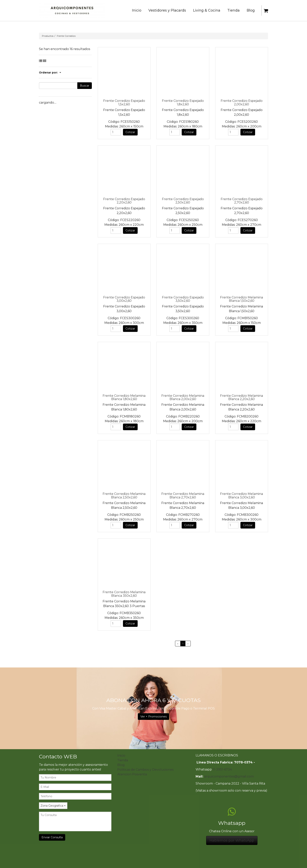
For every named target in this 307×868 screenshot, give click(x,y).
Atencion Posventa (132, 774)
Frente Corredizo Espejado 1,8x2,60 (183, 102)
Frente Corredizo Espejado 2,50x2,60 (183, 201)
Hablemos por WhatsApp (232, 840)
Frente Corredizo (66, 36)
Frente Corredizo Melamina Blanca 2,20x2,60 (242, 397)
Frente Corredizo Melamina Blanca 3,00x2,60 (242, 495)
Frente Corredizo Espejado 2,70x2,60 (242, 201)
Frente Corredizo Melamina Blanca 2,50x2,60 (124, 495)
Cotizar (130, 132)
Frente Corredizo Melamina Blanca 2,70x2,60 (183, 495)
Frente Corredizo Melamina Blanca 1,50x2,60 (242, 299)
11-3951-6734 (222, 769)
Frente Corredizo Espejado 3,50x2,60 (183, 299)
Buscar (85, 86)
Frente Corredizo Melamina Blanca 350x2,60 (124, 594)
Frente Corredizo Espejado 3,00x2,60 (124, 299)
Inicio (121, 756)
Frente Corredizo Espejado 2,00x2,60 (242, 102)
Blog (121, 765)
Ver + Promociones (153, 717)
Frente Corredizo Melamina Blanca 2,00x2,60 (183, 397)
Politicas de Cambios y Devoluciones (145, 770)
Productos (48, 36)
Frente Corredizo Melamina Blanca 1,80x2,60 (124, 397)
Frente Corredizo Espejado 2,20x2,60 (124, 201)
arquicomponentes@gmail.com (229, 776)
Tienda (123, 760)
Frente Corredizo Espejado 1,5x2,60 (124, 102)
